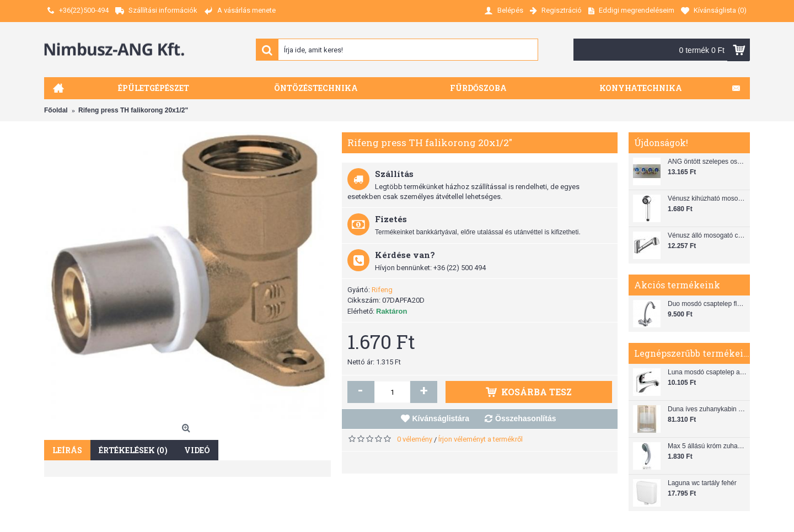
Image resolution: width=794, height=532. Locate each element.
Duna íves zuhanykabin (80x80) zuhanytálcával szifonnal (707, 409)
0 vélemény (415, 439)
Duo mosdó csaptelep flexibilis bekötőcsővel (707, 304)
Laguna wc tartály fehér (702, 483)
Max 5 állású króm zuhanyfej (707, 446)
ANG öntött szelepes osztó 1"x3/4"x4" (707, 162)
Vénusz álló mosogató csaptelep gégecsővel (707, 235)
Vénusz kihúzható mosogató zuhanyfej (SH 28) (707, 198)
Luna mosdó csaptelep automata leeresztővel (707, 372)
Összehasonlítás (526, 418)
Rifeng (382, 290)
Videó (197, 450)
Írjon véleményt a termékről (481, 439)
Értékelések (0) (133, 450)
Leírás (67, 450)
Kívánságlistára (441, 418)
